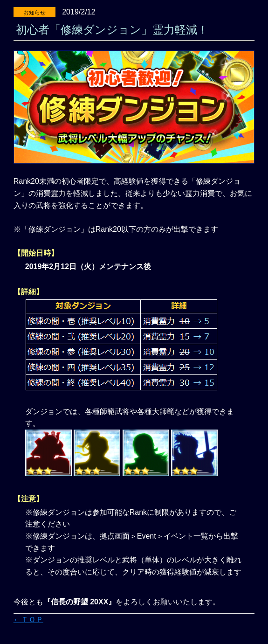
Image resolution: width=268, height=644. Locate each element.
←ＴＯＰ (28, 620)
